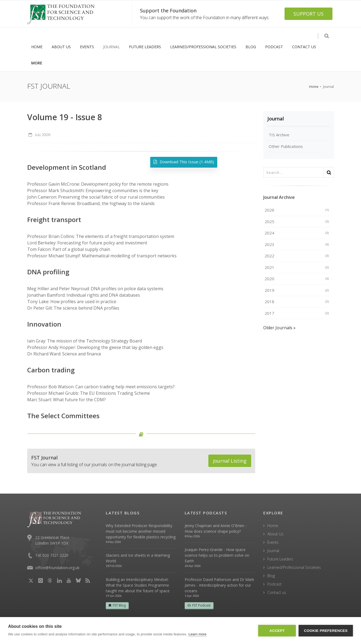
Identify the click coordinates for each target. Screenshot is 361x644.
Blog (271, 576)
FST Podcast (199, 605)
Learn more (197, 634)
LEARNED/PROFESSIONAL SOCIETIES (203, 47)
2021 (297, 267)
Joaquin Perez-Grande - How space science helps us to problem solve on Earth (217, 555)
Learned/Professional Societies (294, 567)
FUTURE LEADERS (145, 47)
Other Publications (286, 146)
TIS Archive (279, 135)
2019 (297, 290)
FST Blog (117, 605)
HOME (37, 47)
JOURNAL (111, 47)
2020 (297, 279)
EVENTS (87, 47)
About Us (275, 534)
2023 (297, 244)
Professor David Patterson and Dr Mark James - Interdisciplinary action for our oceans (219, 585)
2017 (297, 313)
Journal (276, 119)
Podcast (274, 584)
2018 (297, 302)
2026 (297, 210)
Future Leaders (280, 559)
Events (273, 542)
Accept (277, 631)
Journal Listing (230, 461)
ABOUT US (61, 47)
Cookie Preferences (326, 631)
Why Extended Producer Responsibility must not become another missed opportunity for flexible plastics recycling (141, 531)
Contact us (277, 592)
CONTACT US (304, 47)
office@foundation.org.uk (57, 568)
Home (314, 87)
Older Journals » (279, 328)
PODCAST (274, 47)
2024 (297, 233)
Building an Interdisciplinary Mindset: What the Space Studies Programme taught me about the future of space (138, 585)
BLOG (251, 47)
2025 (297, 221)
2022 (297, 256)
